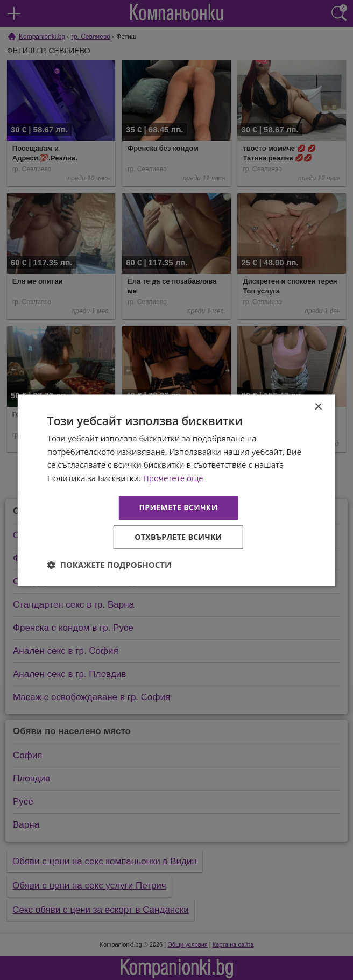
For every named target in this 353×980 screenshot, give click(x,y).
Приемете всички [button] (178, 507)
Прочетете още (173, 478)
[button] (110, 565)
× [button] (318, 407)
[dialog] (176, 490)
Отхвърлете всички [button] (178, 537)
